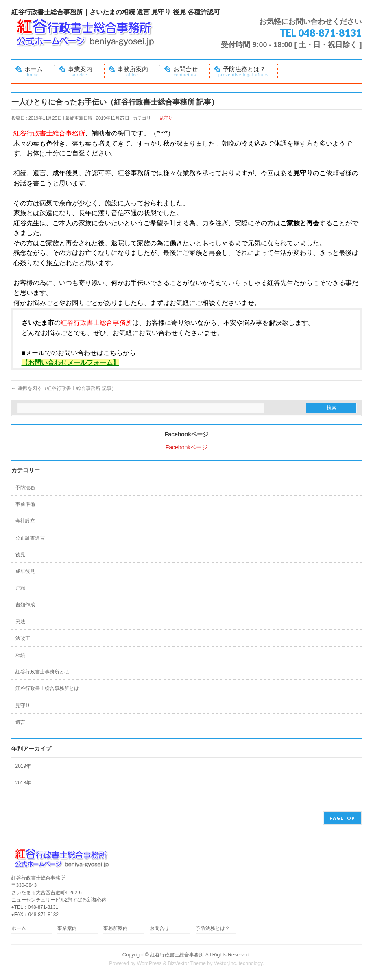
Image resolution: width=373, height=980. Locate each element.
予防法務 (25, 488)
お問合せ (159, 929)
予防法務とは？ (213, 929)
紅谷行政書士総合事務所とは (47, 688)
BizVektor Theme (187, 963)
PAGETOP (342, 818)
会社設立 (25, 521)
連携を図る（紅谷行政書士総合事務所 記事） (64, 388)
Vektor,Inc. (226, 963)
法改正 (23, 638)
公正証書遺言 (30, 538)
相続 (20, 655)
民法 (20, 622)
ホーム (19, 929)
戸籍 (20, 588)
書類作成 (25, 605)
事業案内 (67, 929)
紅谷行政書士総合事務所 (177, 955)
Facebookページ (186, 434)
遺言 (20, 722)
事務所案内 (116, 929)
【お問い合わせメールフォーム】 (70, 363)
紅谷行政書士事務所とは (42, 672)
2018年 (23, 783)
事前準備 (25, 504)
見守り (166, 118)
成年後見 (25, 571)
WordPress (149, 963)
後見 (20, 555)
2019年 (23, 766)
